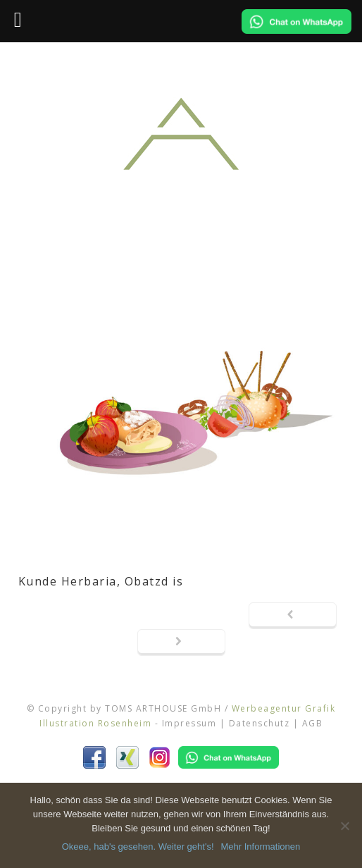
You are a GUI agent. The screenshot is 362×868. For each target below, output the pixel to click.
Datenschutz (260, 723)
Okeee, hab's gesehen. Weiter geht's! (138, 847)
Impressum (189, 723)
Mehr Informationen (261, 847)
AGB (313, 723)
